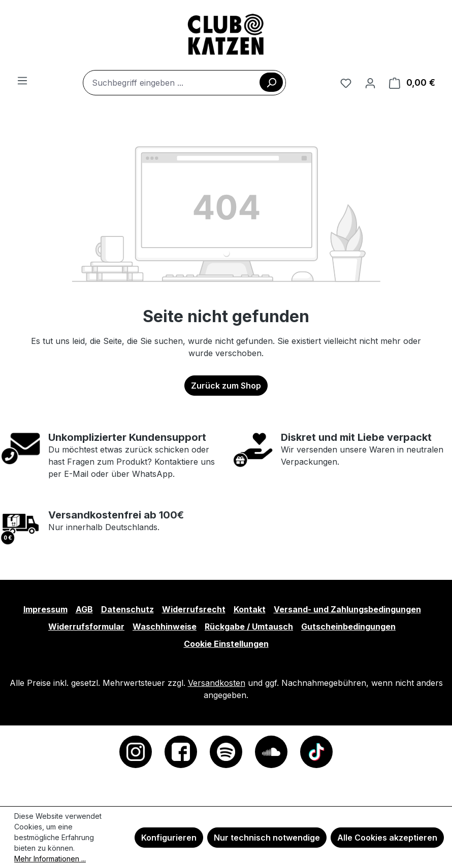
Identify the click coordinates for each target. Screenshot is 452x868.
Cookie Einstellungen (226, 644)
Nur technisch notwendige (267, 838)
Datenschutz (127, 609)
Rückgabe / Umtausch (249, 627)
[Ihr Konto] (370, 83)
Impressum (45, 609)
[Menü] (22, 80)
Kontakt (250, 609)
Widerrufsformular (86, 627)
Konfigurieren (169, 838)
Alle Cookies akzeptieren (387, 838)
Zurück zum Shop (226, 386)
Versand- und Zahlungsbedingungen (347, 609)
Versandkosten (217, 683)
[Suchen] (271, 82)
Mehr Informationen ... (50, 859)
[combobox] (184, 83)
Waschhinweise (165, 627)
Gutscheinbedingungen (348, 627)
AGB (84, 609)
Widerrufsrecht (194, 609)
